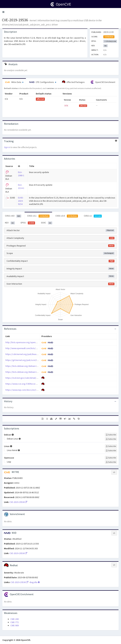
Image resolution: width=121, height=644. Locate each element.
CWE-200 (15, 619)
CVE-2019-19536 (15, 20)
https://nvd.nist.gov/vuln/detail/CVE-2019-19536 (28, 378)
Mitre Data (14, 82)
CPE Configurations (43, 82)
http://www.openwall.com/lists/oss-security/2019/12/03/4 (33, 348)
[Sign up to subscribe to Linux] (111, 446)
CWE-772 (15, 622)
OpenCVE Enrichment (103, 82)
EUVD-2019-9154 (21, 201)
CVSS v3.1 (38, 216)
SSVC (47, 223)
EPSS (28, 223)
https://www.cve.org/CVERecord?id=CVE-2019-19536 (31, 384)
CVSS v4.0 (13, 216)
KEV (10, 223)
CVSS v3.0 (67, 216)
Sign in (7, 147)
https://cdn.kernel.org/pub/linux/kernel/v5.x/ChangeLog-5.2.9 (35, 354)
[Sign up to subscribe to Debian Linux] (111, 439)
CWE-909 (15, 625)
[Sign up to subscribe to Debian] (111, 435)
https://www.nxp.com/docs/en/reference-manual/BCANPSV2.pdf (36, 390)
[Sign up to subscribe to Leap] (111, 462)
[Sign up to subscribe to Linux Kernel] (111, 451)
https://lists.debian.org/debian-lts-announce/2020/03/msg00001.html (39, 372)
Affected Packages (73, 82)
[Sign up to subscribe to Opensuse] (111, 458)
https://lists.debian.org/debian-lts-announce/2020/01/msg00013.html (39, 366)
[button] (3, 12)
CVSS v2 (93, 216)
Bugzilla (35, 582)
